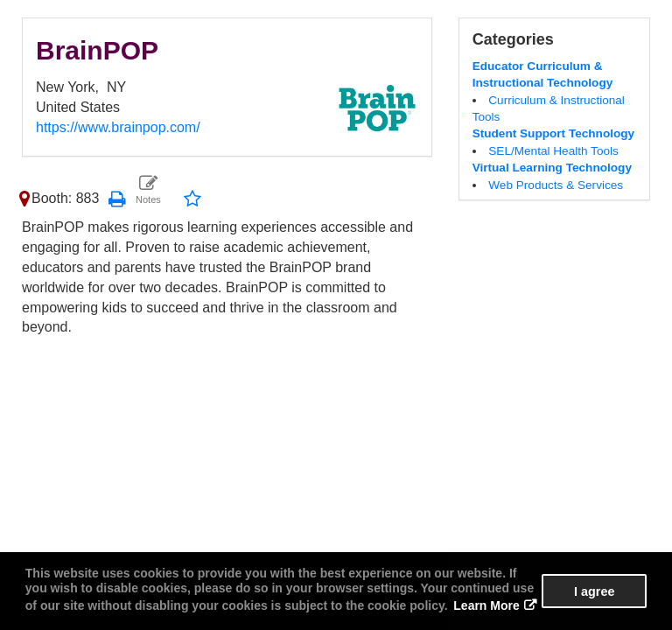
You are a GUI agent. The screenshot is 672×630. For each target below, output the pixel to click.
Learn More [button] (486, 605)
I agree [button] (594, 591)
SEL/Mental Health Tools (553, 151)
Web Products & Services (556, 185)
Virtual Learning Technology (552, 168)
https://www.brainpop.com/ (118, 127)
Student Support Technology (554, 133)
